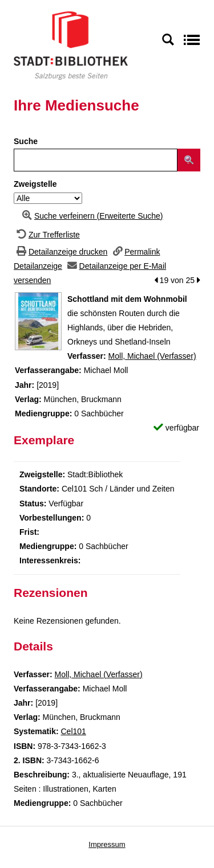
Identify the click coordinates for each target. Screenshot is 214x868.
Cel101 (73, 731)
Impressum (107, 844)
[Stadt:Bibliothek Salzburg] (71, 45)
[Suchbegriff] (96, 160)
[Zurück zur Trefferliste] (47, 235)
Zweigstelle (35, 184)
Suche (26, 141)
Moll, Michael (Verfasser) (152, 356)
